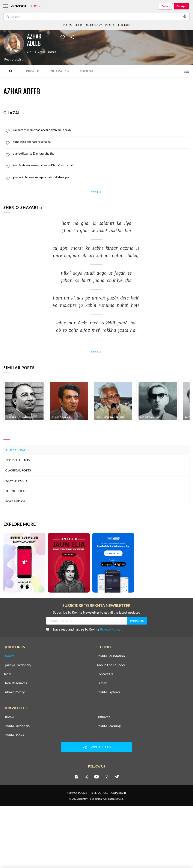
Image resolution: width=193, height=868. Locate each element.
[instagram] (107, 777)
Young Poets (16, 491)
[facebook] (76, 777)
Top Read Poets (18, 460)
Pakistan (51, 52)
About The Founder (111, 665)
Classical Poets (18, 470)
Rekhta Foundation (111, 656)
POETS (67, 25)
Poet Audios (15, 501)
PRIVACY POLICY (77, 793)
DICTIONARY (93, 25)
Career (102, 683)
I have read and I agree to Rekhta (83, 629)
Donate (166, 6)
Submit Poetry (14, 692)
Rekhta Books (14, 735)
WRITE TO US (96, 747)
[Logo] (19, 6)
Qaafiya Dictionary (17, 665)
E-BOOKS (124, 25)
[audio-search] (185, 16)
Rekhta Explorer (108, 692)
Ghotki (42, 52)
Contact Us (105, 674)
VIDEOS (110, 25)
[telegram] (117, 777)
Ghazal (60, 71)
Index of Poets (17, 450)
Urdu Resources (15, 683)
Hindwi (9, 717)
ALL (11, 71)
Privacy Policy (110, 629)
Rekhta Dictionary (17, 726)
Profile (32, 71)
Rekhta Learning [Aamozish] (109, 726)
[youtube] (96, 777)
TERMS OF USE (99, 793)
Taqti (7, 674)
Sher (87, 71)
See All (96, 192)
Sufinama (103, 717)
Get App (181, 6)
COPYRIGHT (119, 793)
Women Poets (16, 481)
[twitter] (86, 777)
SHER (78, 25)
